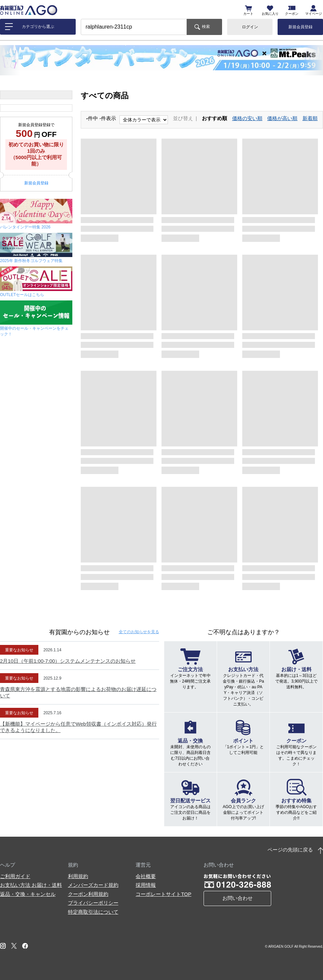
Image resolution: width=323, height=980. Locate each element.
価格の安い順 (247, 118)
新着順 (310, 118)
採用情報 (146, 885)
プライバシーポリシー (93, 903)
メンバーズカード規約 (93, 885)
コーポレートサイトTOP (164, 894)
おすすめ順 (214, 118)
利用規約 (78, 876)
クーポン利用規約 (88, 894)
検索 (206, 27)
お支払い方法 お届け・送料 (31, 885)
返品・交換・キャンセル (28, 894)
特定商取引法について (93, 912)
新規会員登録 (300, 27)
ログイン (250, 27)
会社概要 (146, 876)
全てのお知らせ (139, 632)
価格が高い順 (282, 118)
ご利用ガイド (15, 876)
